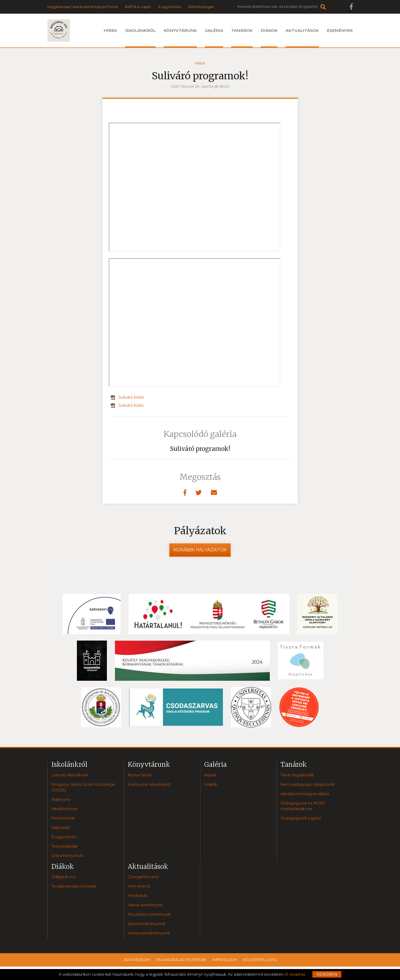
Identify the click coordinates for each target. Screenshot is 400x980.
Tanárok (242, 38)
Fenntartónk (63, 818)
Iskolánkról (140, 38)
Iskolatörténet (65, 809)
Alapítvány (61, 799)
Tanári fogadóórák (297, 775)
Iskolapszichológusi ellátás (305, 794)
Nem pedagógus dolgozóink (307, 784)
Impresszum (225, 960)
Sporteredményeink (147, 924)
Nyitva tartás (140, 775)
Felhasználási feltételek (181, 960)
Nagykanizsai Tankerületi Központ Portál (83, 7)
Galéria (214, 38)
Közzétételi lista (260, 960)
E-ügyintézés (170, 7)
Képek (210, 775)
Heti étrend (139, 886)
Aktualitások (302, 38)
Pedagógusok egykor (301, 818)
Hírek (110, 30)
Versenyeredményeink (149, 933)
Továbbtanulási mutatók (74, 886)
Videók (211, 784)
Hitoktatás (138, 896)
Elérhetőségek (201, 7)
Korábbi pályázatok (200, 550)
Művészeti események (149, 914)
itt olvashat (295, 974)
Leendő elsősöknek (70, 775)
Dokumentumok (67, 856)
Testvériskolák (64, 846)
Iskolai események (145, 905)
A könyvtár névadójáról (149, 784)
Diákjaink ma (63, 877)
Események (340, 30)
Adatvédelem (137, 960)
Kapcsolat (61, 828)
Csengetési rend (143, 877)
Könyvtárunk (180, 38)
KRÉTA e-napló (138, 7)
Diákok (269, 38)
